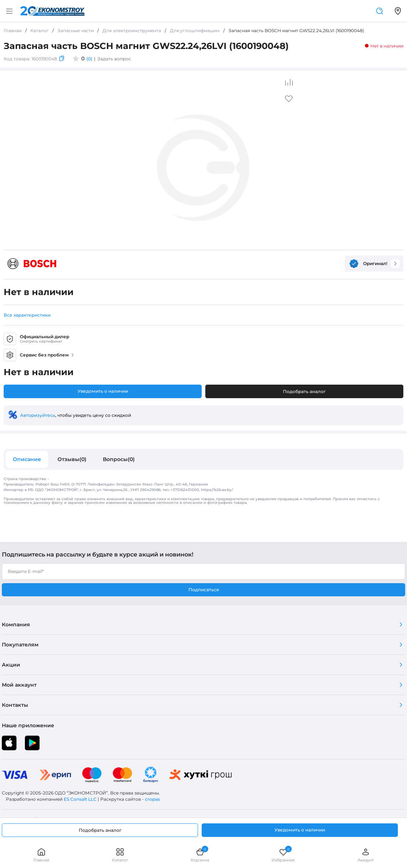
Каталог (120, 855)
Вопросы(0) (119, 459)
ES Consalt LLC (80, 799)
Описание (27, 459)
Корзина (200, 855)
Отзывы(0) (72, 459)
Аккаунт (366, 855)
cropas (152, 799)
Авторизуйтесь (38, 415)
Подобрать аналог (304, 391)
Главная (41, 855)
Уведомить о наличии (103, 391)
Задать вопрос (114, 59)
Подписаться (204, 590)
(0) (89, 59)
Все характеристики (27, 315)
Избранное (283, 855)
